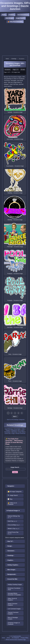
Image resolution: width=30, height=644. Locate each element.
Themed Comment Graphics (13, 613)
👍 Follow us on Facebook (12, 504)
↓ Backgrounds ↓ (12, 574)
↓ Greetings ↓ (10, 555)
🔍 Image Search (13, 495)
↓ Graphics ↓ (10, 560)
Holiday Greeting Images (15, 585)
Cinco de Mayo (14, 525)
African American (21, 433)
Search (15, 472)
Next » (15, 416)
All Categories (15, 638)
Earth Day (12, 521)
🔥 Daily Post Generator (15, 22)
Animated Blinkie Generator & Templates (14, 594)
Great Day (8, 433)
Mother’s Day (14, 529)
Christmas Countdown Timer (14, 589)
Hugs (13, 433)
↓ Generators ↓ (11, 551)
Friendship (7, 432)
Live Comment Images (14, 609)
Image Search (20, 18)
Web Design (9, 18)
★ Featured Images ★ (13, 511)
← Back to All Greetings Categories (15, 420)
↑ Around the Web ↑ (12, 579)
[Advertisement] (15, 40)
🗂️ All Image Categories (15, 492)
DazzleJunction (17, 636)
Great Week (21, 432)
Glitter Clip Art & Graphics (12, 599)
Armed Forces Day (13, 533)
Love (22, 430)
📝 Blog (10, 499)
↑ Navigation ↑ (11, 486)
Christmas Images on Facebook (14, 623)
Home (4, 15)
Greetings (14, 59)
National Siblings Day (14, 517)
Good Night (17, 429)
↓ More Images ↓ (11, 570)
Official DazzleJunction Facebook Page (16, 640)
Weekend (14, 432)
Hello (23, 429)
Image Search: (15, 467)
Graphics (11, 15)
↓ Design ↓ (10, 546)
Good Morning (9, 429)
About (8, 638)
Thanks (8, 430)
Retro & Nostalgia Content (13, 618)
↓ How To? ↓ (10, 541)
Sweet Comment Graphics (12, 604)
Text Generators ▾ (23, 15)
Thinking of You (15, 430)
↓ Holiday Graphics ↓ (13, 565)
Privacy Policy (25, 638)
